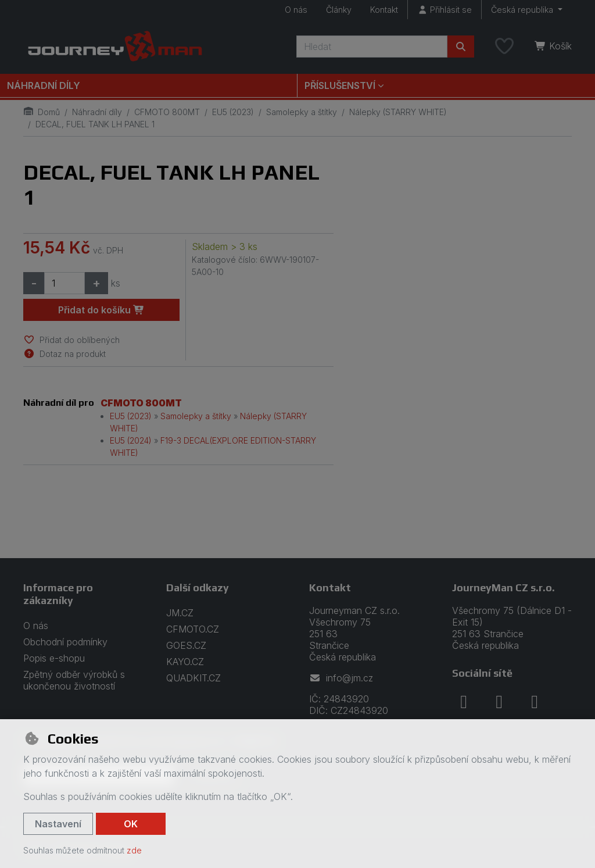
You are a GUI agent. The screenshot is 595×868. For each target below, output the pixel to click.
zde (134, 850)
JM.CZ (180, 613)
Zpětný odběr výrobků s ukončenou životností (74, 680)
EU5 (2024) (131, 440)
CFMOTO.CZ (193, 629)
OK (131, 824)
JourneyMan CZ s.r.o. (503, 587)
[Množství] (64, 283)
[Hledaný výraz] (372, 47)
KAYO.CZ (185, 662)
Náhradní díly (44, 85)
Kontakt (384, 10)
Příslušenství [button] (340, 85)
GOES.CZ (186, 645)
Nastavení (58, 824)
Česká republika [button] (523, 10)
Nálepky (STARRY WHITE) (398, 112)
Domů (42, 112)
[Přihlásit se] (445, 10)
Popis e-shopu (54, 658)
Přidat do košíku (101, 310)
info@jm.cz (341, 678)
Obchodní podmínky (65, 642)
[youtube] (535, 702)
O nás (296, 10)
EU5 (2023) (233, 112)
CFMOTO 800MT (167, 112)
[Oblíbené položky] (504, 47)
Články (339, 10)
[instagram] (499, 702)
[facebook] (464, 702)
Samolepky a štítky (302, 112)
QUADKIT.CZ (193, 678)
